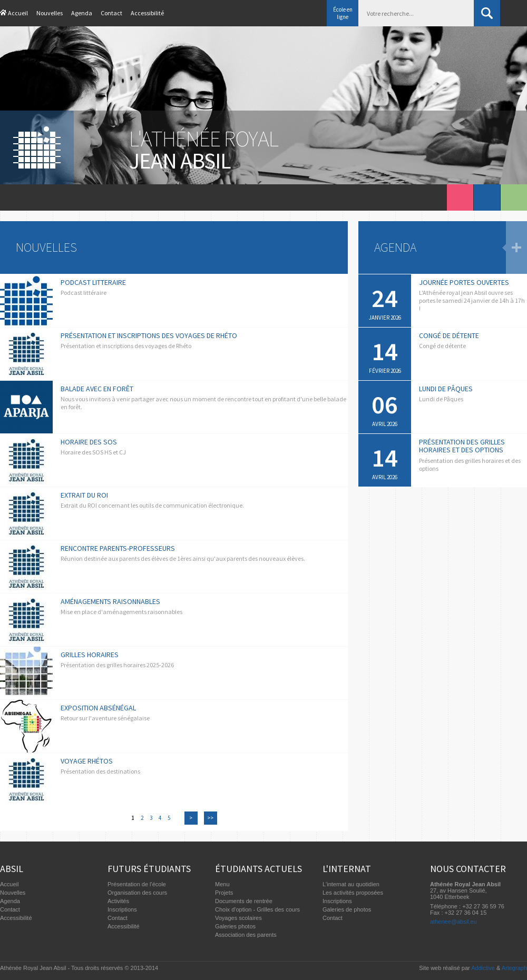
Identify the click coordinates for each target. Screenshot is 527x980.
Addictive (483, 968)
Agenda (82, 13)
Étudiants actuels (258, 869)
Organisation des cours (137, 893)
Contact (111, 13)
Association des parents (246, 935)
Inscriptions (122, 909)
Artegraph (514, 968)
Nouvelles (50, 13)
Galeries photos (235, 926)
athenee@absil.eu (453, 922)
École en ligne (343, 13)
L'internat (347, 869)
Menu (222, 884)
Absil (12, 869)
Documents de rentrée (244, 901)
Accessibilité (147, 13)
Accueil (18, 13)
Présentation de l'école (137, 884)
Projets (224, 893)
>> (210, 818)
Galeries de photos (347, 909)
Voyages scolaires (238, 918)
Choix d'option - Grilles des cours (257, 909)
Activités (118, 901)
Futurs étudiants (149, 869)
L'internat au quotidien (351, 884)
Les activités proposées (353, 893)
